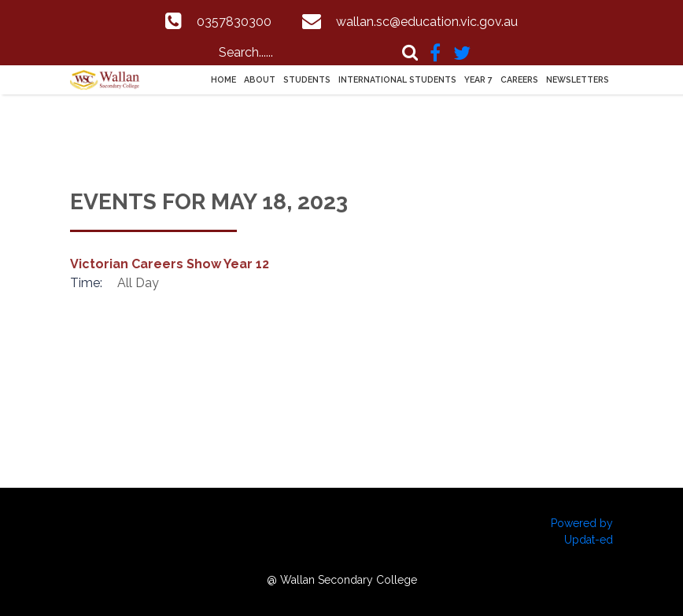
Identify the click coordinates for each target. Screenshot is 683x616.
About (260, 79)
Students (307, 79)
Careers (519, 79)
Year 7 (478, 79)
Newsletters (578, 79)
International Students (397, 79)
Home (223, 79)
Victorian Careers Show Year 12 (170, 264)
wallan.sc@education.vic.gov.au (427, 22)
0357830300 (234, 22)
